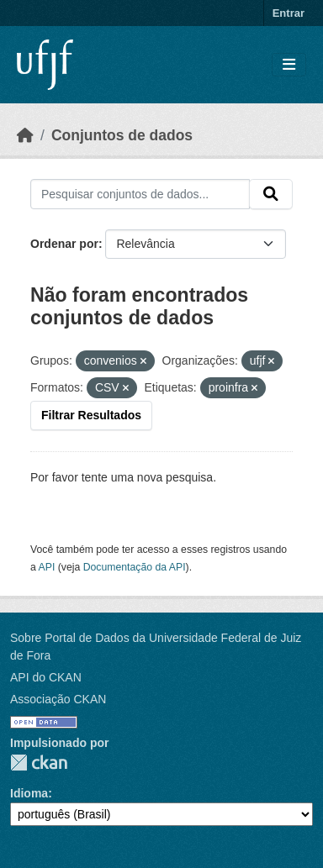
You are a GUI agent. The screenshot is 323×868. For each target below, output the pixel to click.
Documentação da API (135, 567)
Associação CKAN (58, 699)
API (47, 567)
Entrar (289, 13)
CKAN (39, 763)
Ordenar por (64, 244)
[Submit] (271, 194)
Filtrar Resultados (91, 415)
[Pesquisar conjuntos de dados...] (140, 194)
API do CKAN (46, 677)
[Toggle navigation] (289, 65)
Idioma (29, 793)
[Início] (25, 135)
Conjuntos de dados (122, 135)
